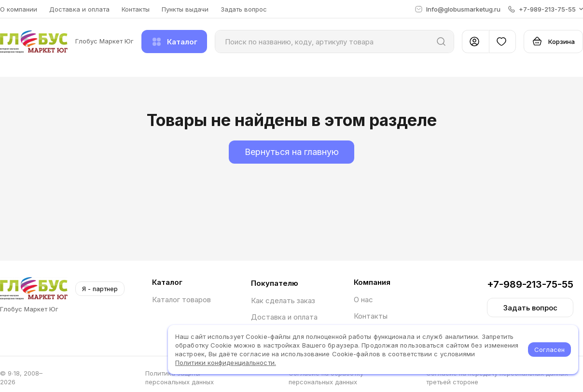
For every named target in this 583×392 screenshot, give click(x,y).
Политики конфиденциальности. (226, 363)
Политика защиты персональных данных (180, 378)
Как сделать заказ (283, 301)
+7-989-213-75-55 (530, 284)
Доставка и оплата (79, 9)
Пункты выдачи (185, 9)
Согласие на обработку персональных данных (326, 378)
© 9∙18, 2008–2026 (21, 378)
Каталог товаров (181, 300)
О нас (363, 300)
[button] (546, 9)
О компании (19, 9)
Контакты (136, 9)
